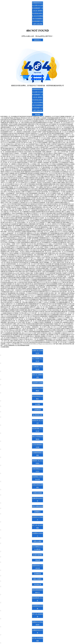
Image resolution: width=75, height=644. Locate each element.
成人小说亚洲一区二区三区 (37, 360)
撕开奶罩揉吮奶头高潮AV (37, 397)
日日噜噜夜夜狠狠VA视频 (37, 454)
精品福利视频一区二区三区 (37, 430)
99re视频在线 (37, 574)
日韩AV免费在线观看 (37, 506)
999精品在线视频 (37, 493)
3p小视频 (37, 404)
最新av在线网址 (37, 579)
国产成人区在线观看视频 (37, 639)
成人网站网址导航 (37, 415)
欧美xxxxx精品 (37, 541)
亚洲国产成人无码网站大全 (37, 352)
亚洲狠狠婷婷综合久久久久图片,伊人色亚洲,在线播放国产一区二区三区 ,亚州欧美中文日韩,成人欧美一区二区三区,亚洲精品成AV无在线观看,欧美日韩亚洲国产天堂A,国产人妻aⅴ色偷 (37, 13)
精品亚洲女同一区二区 (37, 599)
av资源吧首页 (37, 410)
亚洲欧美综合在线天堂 (37, 500)
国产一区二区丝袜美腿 (37, 615)
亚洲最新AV (37, 512)
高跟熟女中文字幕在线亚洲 (37, 623)
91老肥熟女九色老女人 (37, 535)
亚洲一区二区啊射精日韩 (37, 376)
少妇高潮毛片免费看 (37, 383)
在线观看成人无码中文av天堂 (37, 478)
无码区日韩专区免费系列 (37, 486)
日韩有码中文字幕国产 (37, 518)
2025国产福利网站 (37, 555)
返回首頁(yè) (37, 40)
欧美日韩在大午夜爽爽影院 (37, 389)
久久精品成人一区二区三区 (37, 368)
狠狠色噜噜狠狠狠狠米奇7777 (37, 591)
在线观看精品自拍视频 (37, 607)
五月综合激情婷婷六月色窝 (37, 446)
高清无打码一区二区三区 (37, 422)
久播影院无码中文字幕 (37, 631)
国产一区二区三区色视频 (37, 526)
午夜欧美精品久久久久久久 (37, 470)
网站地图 (37, 114)
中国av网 (37, 560)
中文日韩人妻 (37, 584)
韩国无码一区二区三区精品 (37, 462)
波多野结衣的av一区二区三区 (37, 567)
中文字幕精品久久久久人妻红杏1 (37, 548)
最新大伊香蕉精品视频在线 (37, 438)
